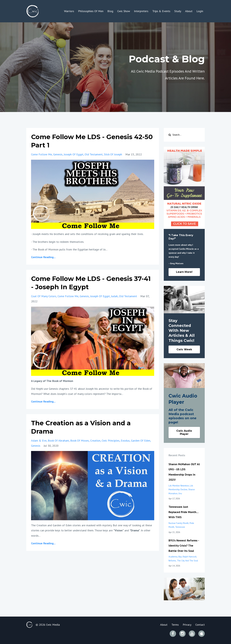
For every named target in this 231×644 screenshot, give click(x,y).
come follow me (42, 154)
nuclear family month (179, 523)
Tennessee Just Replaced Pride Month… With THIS (183, 512)
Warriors (69, 11)
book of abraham (58, 441)
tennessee (180, 527)
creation (95, 441)
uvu (180, 493)
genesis (58, 154)
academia (173, 557)
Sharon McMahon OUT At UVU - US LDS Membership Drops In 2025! (184, 472)
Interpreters (141, 11)
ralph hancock (190, 557)
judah (114, 296)
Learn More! (184, 272)
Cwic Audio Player (184, 432)
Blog (110, 11)
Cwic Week (184, 349)
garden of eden (141, 441)
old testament (94, 154)
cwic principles (111, 441)
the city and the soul (188, 561)
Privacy (187, 625)
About (189, 11)
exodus (125, 441)
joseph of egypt (74, 154)
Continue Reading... (43, 257)
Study (178, 11)
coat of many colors (44, 296)
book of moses (80, 441)
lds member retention (179, 486)
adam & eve (39, 441)
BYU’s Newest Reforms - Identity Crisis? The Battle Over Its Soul (184, 546)
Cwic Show (124, 11)
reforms (172, 561)
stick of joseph (113, 154)
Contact (200, 625)
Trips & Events (161, 11)
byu (180, 557)
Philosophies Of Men (91, 11)
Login (200, 11)
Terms (175, 625)
